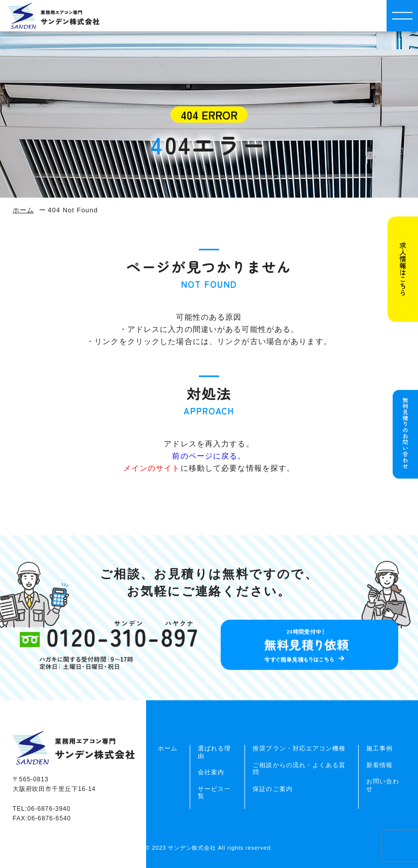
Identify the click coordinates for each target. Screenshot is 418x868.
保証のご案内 (272, 789)
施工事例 (379, 748)
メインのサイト (152, 468)
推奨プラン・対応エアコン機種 (299, 748)
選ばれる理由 (214, 752)
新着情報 (379, 765)
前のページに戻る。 (209, 456)
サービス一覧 (214, 792)
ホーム (23, 210)
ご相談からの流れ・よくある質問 (299, 769)
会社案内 (211, 772)
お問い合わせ (383, 785)
